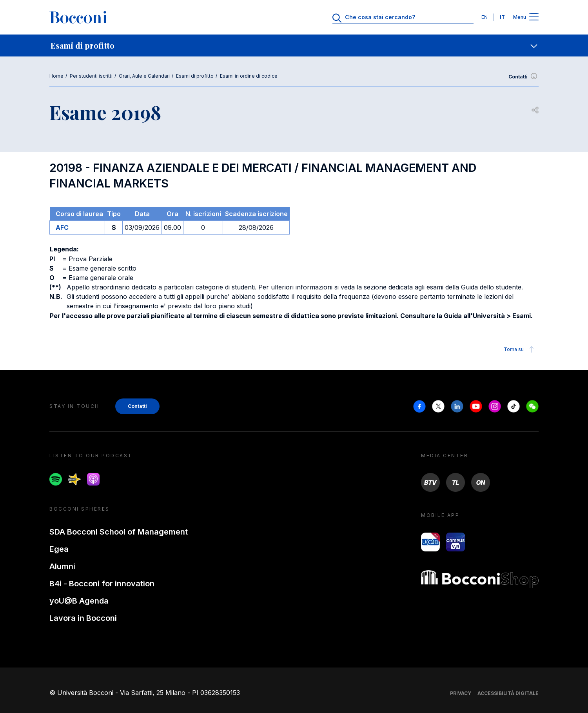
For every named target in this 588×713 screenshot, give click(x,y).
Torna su (520, 349)
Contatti (524, 77)
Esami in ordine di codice (249, 76)
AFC (62, 227)
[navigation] (294, 45)
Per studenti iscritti (91, 76)
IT (502, 17)
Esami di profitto (195, 76)
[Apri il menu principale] (534, 17)
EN (485, 17)
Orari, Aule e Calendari (144, 76)
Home (56, 76)
